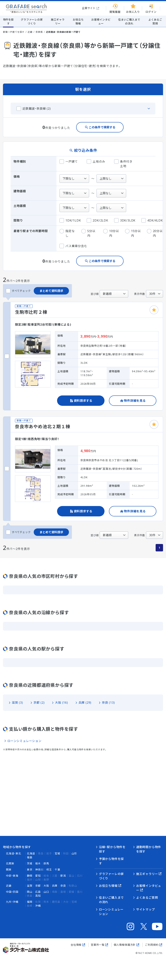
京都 (38, 886)
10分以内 (111, 233)
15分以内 (133, 233)
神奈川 (39, 870)
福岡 (30, 902)
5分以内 (88, 233)
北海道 (31, 853)
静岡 (30, 876)
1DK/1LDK (70, 220)
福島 (30, 857)
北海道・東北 (14, 853)
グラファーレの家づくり (111, 876)
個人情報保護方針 (125, 945)
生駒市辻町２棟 (31, 312)
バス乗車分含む (73, 246)
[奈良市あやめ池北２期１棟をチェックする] (7, 469)
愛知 (38, 876)
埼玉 (49, 870)
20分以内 (155, 233)
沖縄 (38, 906)
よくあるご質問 (147, 898)
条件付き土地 (123, 164)
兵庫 (55, 886)
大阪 (46, 886)
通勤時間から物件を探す (149, 849)
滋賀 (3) (17, 703)
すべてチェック (18, 291)
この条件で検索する (102, 127)
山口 (46, 892)
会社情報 (76, 945)
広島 (38, 892)
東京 (30, 870)
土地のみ (96, 162)
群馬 (46, 863)
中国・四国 (12, 892)
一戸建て (69, 162)
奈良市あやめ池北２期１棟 (43, 426)
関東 (9, 870)
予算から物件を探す (111, 861)
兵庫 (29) (85, 703)
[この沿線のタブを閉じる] (83, 109)
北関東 (10, 863)
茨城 (30, 863)
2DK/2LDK (97, 220)
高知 (38, 896)
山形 (74, 853)
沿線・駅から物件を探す (112, 849)
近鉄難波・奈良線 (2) (37, 109)
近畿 (30, 32)
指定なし (67, 233)
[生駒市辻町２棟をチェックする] (7, 356)
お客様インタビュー (149, 888)
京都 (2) (39, 703)
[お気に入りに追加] (154, 310)
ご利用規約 (152, 945)
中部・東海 (12, 876)
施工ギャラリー (147, 874)
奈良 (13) (108, 703)
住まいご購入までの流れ (111, 900)
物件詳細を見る (135, 401)
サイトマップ (146, 909)
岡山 (30, 892)
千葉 (57, 870)
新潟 (63, 876)
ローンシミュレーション (24, 741)
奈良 (63, 886)
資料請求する (83, 401)
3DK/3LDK (125, 220)
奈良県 (39, 32)
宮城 (57, 853)
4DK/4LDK (152, 220)
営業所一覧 (98, 945)
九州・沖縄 (12, 902)
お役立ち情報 (108, 886)
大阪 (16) (62, 703)
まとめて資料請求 (51, 291)
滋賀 (30, 886)
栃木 (38, 863)
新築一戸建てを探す (14, 32)
